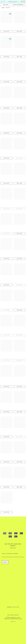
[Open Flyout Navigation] (2, 2)
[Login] (24, 2)
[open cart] (22, 2)
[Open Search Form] (4, 1)
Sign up (5, 562)
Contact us (13, 621)
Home (3, 8)
